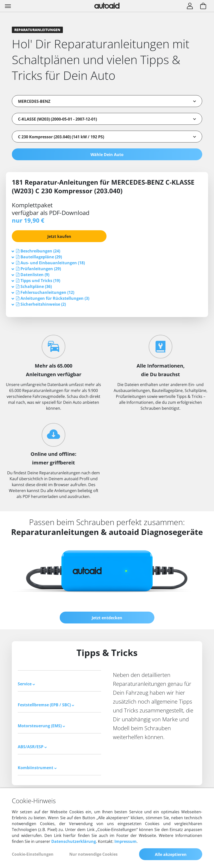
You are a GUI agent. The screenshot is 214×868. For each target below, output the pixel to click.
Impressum (125, 841)
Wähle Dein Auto (107, 155)
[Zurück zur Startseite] (107, 6)
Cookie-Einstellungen (33, 854)
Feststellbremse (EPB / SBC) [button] (46, 705)
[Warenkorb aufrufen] (203, 6)
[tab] (107, 251)
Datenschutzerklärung (74, 841)
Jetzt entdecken (107, 618)
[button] (40, 251)
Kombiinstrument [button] (37, 768)
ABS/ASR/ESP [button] (32, 747)
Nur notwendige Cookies (93, 854)
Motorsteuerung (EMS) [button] (41, 726)
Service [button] (26, 684)
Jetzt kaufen (59, 236)
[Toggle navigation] (8, 6)
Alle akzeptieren (171, 854)
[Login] (190, 6)
